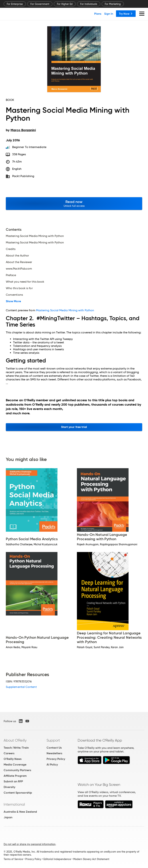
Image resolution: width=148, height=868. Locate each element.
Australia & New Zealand (20, 812)
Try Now (126, 14)
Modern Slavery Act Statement (91, 859)
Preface (11, 275)
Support (53, 740)
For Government (40, 4)
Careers (9, 753)
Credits (11, 249)
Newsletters (54, 753)
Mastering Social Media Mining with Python (35, 236)
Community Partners (17, 770)
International (14, 804)
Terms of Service (13, 859)
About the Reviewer (19, 262)
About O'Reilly (15, 740)
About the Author (17, 256)
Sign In (109, 14)
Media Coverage (15, 765)
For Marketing (113, 4)
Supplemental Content (21, 687)
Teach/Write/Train (16, 748)
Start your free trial (74, 427)
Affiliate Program (15, 776)
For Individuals (89, 4)
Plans (98, 14)
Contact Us (54, 748)
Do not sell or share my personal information (30, 844)
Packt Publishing (23, 176)
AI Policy (52, 765)
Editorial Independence (57, 859)
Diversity (9, 787)
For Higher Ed (65, 4)
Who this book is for (19, 288)
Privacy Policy (56, 759)
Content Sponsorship (18, 793)
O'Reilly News (13, 759)
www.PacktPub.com (19, 269)
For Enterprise (15, 4)
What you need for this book (25, 282)
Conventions (14, 295)
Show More (13, 301)
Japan (8, 817)
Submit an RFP (13, 781)
